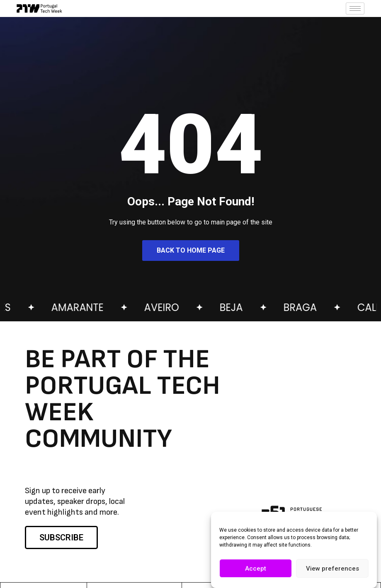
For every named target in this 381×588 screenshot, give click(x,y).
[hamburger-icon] (355, 8)
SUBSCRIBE (61, 537)
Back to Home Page (191, 250)
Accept (256, 569)
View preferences (332, 569)
